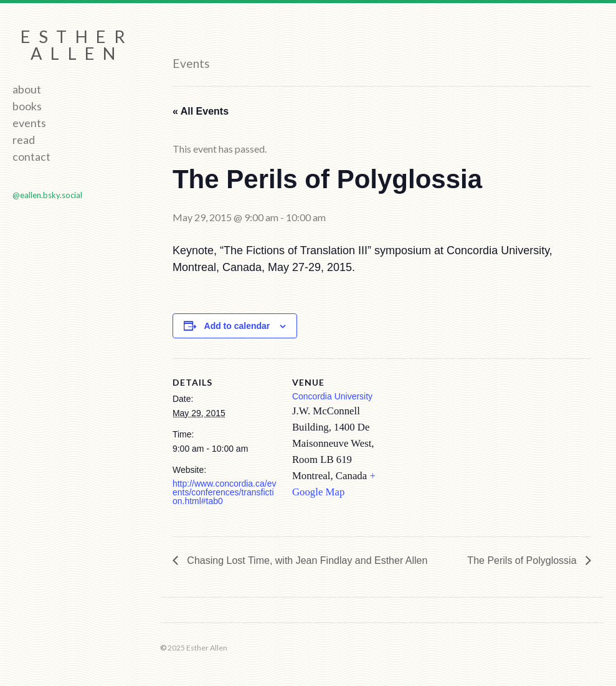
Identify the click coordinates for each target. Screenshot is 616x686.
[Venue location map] (477, 445)
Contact (31, 156)
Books (27, 106)
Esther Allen (77, 45)
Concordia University (332, 396)
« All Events (201, 111)
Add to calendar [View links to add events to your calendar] (237, 326)
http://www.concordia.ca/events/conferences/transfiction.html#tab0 (225, 492)
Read (24, 140)
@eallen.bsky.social (47, 195)
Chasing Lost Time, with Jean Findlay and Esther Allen (306, 560)
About (27, 89)
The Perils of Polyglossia (523, 560)
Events (29, 123)
